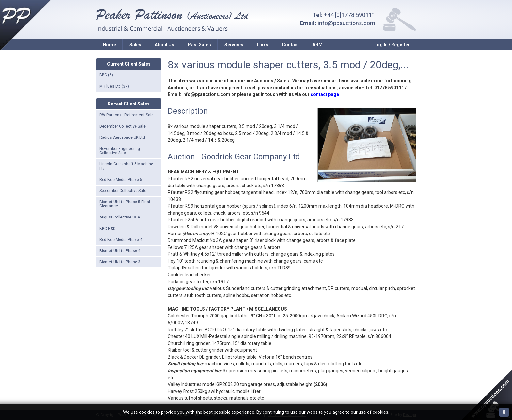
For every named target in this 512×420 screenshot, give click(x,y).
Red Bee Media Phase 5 (121, 180)
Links (263, 45)
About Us (165, 45)
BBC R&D (107, 229)
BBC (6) (106, 75)
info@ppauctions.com (346, 23)
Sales (135, 45)
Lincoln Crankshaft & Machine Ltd (126, 166)
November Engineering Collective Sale (120, 151)
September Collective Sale (123, 191)
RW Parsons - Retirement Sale (126, 115)
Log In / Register (392, 45)
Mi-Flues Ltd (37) (114, 86)
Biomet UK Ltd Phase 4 (120, 251)
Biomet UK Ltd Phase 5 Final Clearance (125, 204)
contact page (325, 94)
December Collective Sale (122, 126)
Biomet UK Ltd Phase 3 (120, 262)
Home (109, 45)
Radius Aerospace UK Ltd (122, 137)
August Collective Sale (120, 217)
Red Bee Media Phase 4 (121, 240)
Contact (290, 45)
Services (234, 45)
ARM (318, 45)
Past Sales (199, 45)
